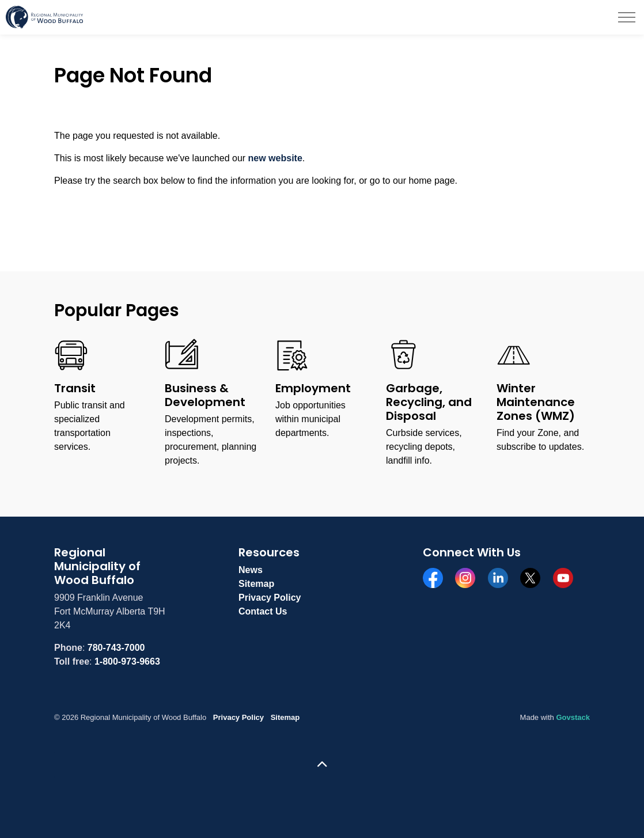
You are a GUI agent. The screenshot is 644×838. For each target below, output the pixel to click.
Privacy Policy (270, 598)
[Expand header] (627, 17)
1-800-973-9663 (127, 661)
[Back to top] (322, 765)
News (251, 570)
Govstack (573, 717)
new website (275, 158)
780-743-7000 (116, 648)
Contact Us (263, 611)
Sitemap (256, 584)
